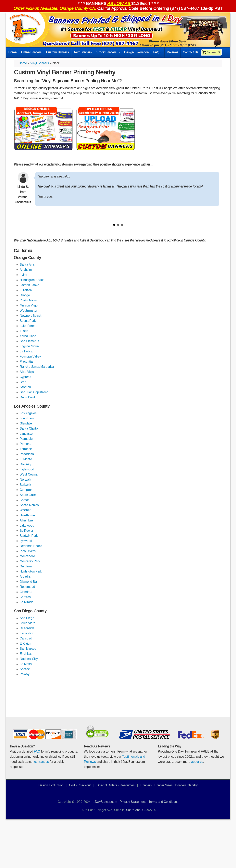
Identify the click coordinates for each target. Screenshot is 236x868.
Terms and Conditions (163, 802)
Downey (25, 464)
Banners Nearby (186, 785)
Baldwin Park (29, 536)
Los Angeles (28, 413)
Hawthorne (27, 515)
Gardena (26, 566)
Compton (26, 490)
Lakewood (27, 525)
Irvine (23, 275)
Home (23, 63)
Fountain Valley (30, 356)
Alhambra (26, 520)
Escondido (27, 633)
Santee (25, 669)
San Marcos (28, 649)
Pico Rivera (28, 551)
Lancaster (27, 434)
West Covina (29, 474)
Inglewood (27, 469)
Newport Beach (31, 316)
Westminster (29, 311)
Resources (127, 785)
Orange (25, 295)
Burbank (25, 485)
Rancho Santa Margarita (37, 367)
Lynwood (26, 541)
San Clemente (30, 341)
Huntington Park (31, 571)
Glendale (26, 423)
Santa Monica (29, 505)
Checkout (84, 785)
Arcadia (25, 577)
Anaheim (26, 270)
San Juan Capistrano (34, 392)
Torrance (26, 449)
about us (197, 762)
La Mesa (26, 664)
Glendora (26, 592)
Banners (146, 785)
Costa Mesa (28, 300)
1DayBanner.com (105, 802)
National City (29, 659)
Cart (72, 785)
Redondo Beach (31, 546)
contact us (42, 762)
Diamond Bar (29, 582)
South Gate (28, 495)
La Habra (26, 351)
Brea (23, 382)
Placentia (26, 362)
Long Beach (28, 418)
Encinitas (26, 654)
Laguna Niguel (30, 346)
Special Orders (107, 785)
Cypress (25, 377)
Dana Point (27, 397)
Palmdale (26, 439)
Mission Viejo (29, 305)
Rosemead (27, 587)
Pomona (25, 444)
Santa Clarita (29, 429)
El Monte (26, 459)
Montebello (27, 556)
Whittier (25, 510)
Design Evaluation (51, 785)
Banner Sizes (163, 785)
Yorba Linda (28, 336)
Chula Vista (28, 623)
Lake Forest (28, 326)
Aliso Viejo (27, 372)
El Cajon (25, 643)
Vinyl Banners (40, 63)
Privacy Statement (133, 802)
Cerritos (25, 597)
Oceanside (27, 628)
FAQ (37, 751)
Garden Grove (29, 285)
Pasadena (27, 454)
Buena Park (28, 321)
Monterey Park (30, 561)
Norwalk (25, 480)
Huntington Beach (32, 280)
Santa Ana (27, 265)
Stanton (25, 387)
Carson (25, 500)
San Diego (27, 618)
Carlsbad (26, 638)
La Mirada (27, 602)
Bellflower (26, 531)
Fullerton (26, 290)
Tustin (24, 331)
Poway (25, 674)
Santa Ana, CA (136, 810)
